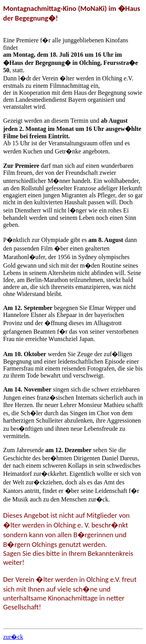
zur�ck (13, 637)
